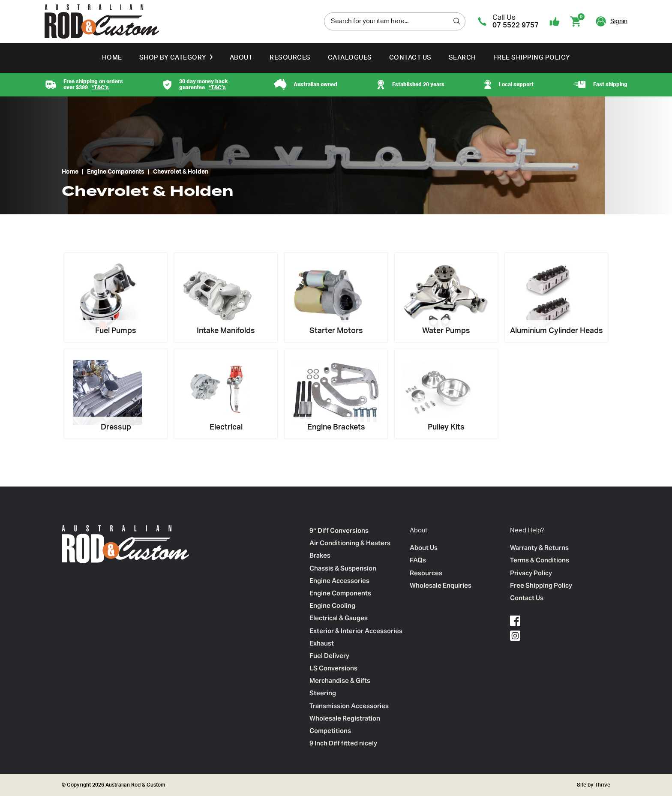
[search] (457, 21)
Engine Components (116, 172)
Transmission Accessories (349, 706)
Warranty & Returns (539, 548)
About (241, 58)
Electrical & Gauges (339, 618)
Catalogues (350, 58)
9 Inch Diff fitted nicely (343, 743)
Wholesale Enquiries (441, 585)
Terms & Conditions (540, 560)
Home (112, 58)
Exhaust (322, 643)
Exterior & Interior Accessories (356, 631)
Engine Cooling (332, 605)
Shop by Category (173, 58)
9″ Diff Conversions (339, 530)
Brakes (320, 555)
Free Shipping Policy (532, 58)
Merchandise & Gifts (340, 680)
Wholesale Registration (345, 718)
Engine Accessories (339, 581)
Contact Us (410, 58)
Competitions (330, 731)
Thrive (602, 785)
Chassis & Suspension (343, 568)
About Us (424, 548)
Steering (323, 693)
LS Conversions (333, 668)
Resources (290, 58)
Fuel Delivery (329, 656)
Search (462, 58)
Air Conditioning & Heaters (350, 543)
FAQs (418, 560)
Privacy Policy (531, 573)
